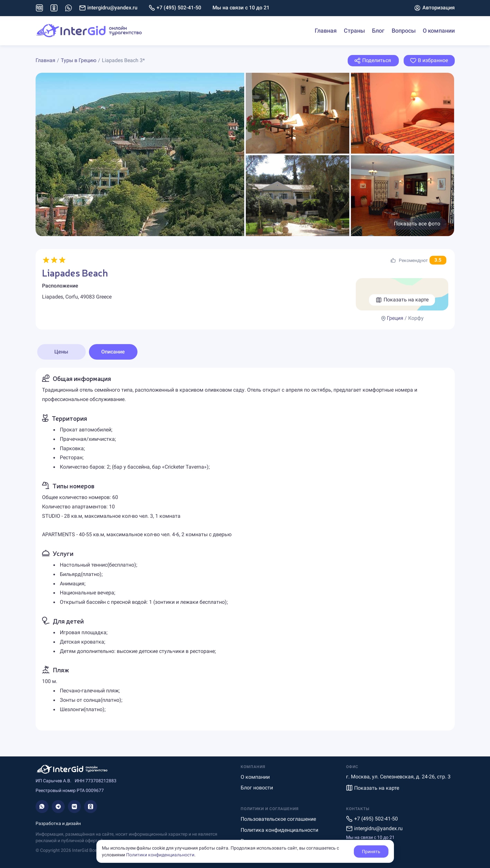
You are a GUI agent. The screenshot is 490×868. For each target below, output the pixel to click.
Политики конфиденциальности (160, 855)
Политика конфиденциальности (279, 830)
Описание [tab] (113, 352)
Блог (378, 31)
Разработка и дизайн (58, 823)
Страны (354, 31)
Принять (371, 852)
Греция (395, 318)
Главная (326, 31)
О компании (439, 31)
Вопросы (404, 31)
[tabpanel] (245, 549)
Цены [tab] (61, 352)
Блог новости (257, 788)
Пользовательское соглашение (278, 819)
